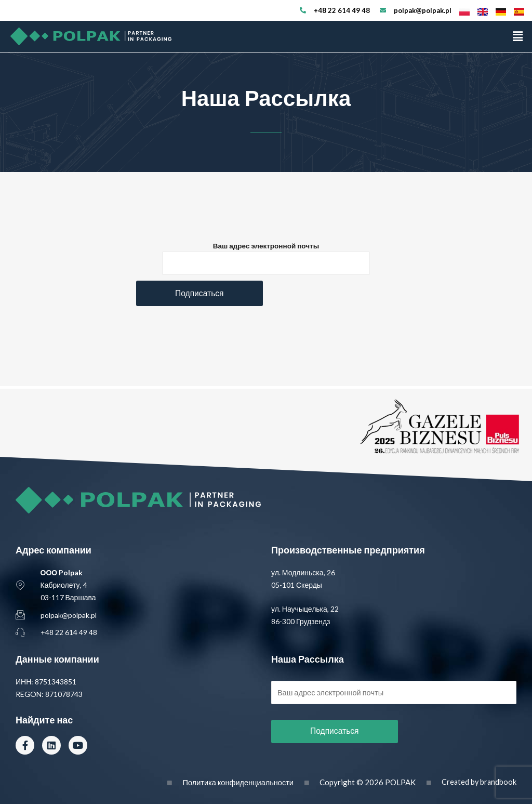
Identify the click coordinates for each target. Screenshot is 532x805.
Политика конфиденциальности (235, 783)
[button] (518, 36)
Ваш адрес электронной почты (266, 246)
